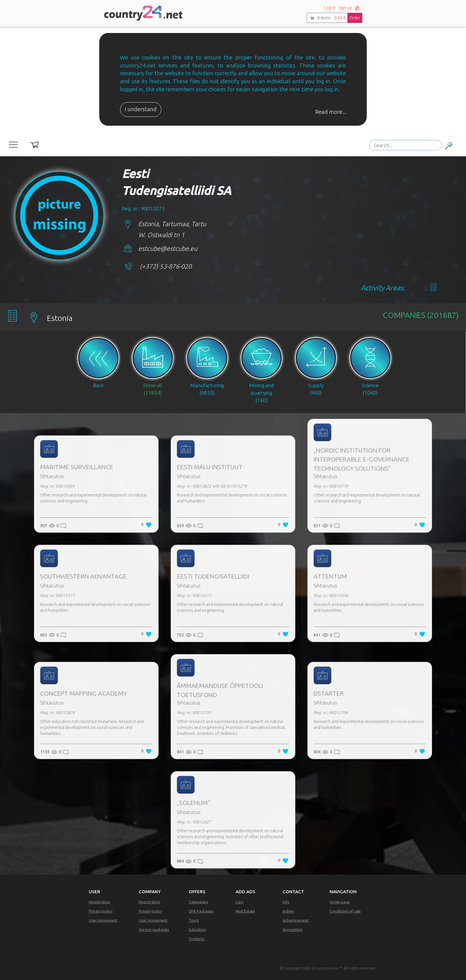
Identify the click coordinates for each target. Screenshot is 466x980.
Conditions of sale (345, 911)
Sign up (345, 8)
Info (286, 902)
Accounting (292, 929)
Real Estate (245, 911)
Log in (330, 8)
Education (197, 929)
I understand (141, 109)
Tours (194, 920)
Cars (240, 902)
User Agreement (103, 920)
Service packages (154, 929)
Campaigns (198, 902)
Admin (288, 911)
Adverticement (296, 920)
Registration (100, 902)
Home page (340, 902)
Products (197, 939)
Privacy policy (101, 911)
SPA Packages (201, 911)
